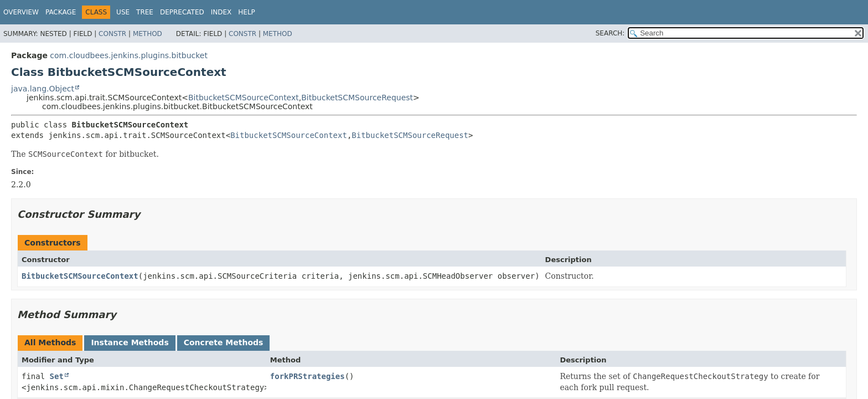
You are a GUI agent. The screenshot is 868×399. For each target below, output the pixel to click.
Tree (145, 12)
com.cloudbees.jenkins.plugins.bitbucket (129, 55)
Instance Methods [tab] (130, 342)
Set (57, 376)
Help (247, 12)
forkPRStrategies (308, 376)
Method (148, 34)
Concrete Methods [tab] (224, 342)
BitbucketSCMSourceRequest (357, 98)
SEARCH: (610, 33)
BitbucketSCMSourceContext (244, 98)
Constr (112, 34)
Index (221, 12)
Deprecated (182, 12)
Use (123, 12)
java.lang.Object (43, 89)
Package (61, 12)
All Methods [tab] (50, 342)
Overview (21, 12)
